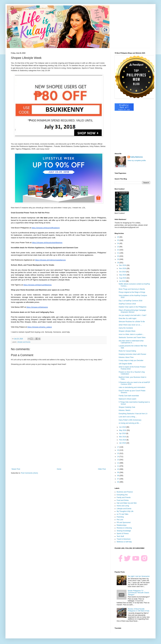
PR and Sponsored (124, 522)
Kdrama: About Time (126, 357)
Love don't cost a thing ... (128, 417)
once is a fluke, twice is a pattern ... (131, 334)
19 (118, 259)
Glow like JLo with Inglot (128, 318)
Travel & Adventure (124, 539)
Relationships (122, 525)
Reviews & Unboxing (124, 528)
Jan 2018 (123, 443)
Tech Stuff (120, 536)
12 (118, 463)
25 (118, 240)
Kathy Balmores (137, 157)
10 (118, 469)
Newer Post (16, 469)
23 (118, 247)
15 (118, 453)
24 (118, 243)
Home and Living (123, 506)
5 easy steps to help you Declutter (131, 360)
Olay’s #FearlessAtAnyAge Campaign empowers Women (132, 311)
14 (118, 457)
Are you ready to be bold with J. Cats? (133, 315)
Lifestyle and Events (24, 342)
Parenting (120, 517)
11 (118, 466)
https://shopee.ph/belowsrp (37, 307)
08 (118, 476)
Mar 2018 (123, 437)
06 (118, 482)
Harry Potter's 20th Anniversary (130, 420)
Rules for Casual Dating (127, 351)
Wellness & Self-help (124, 542)
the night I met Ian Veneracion (139, 576)
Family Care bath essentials (129, 396)
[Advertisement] (59, 446)
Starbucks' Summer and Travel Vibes (132, 337)
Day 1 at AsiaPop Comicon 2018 (131, 301)
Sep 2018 (123, 275)
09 (118, 472)
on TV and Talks (123, 514)
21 (118, 253)
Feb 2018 (123, 440)
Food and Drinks (123, 500)
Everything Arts (122, 495)
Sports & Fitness (123, 533)
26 (118, 237)
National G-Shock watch (128, 399)
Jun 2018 (123, 427)
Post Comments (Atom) (29, 473)
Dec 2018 (123, 265)
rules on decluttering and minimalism (132, 387)
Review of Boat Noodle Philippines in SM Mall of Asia (139, 610)
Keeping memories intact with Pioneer (132, 354)
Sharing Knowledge (124, 531)
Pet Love (120, 520)
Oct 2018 (123, 272)
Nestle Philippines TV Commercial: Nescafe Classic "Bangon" (139, 593)
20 (118, 256)
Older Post (102, 469)
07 (118, 479)
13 (118, 460)
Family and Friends (124, 497)
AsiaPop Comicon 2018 (127, 304)
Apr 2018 (123, 433)
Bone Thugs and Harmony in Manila (132, 289)
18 (118, 263)
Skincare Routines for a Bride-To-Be (132, 322)
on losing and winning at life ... (130, 423)
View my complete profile (137, 161)
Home (59, 469)
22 (118, 250)
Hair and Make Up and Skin (127, 503)
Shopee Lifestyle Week (127, 331)
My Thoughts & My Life (125, 511)
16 (118, 450)
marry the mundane (126, 328)
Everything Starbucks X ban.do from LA (133, 414)
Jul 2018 (122, 281)
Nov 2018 (123, 268)
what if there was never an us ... (130, 325)
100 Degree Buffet (125, 364)
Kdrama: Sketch (125, 410)
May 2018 (123, 430)
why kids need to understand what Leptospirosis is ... (131, 342)
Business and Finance (125, 492)
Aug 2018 (123, 278)
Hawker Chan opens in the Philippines (133, 307)
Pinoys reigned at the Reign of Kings (132, 292)
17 (118, 447)
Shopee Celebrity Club (127, 407)
